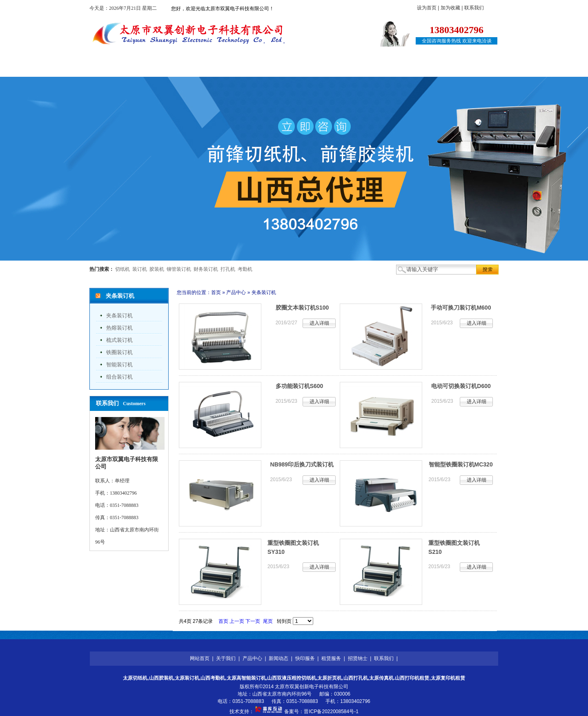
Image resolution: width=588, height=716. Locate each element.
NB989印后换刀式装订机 (302, 464)
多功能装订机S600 (300, 386)
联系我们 (474, 8)
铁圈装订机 (119, 352)
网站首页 (118, 68)
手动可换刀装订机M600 (461, 308)
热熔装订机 (119, 328)
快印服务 (299, 68)
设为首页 (427, 8)
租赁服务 (345, 68)
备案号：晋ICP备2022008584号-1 (321, 712)
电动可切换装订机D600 (461, 386)
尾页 (268, 621)
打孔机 (228, 269)
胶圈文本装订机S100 (302, 308)
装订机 (140, 269)
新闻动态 (254, 68)
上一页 (237, 621)
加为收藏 (450, 8)
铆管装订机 (179, 269)
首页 (216, 292)
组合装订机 (119, 377)
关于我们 (163, 68)
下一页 (253, 621)
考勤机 (245, 269)
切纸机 (122, 269)
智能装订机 (119, 365)
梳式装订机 (119, 340)
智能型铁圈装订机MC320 (461, 464)
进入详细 (319, 323)
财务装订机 (206, 269)
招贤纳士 (390, 68)
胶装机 (157, 269)
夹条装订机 (119, 316)
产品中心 (209, 68)
